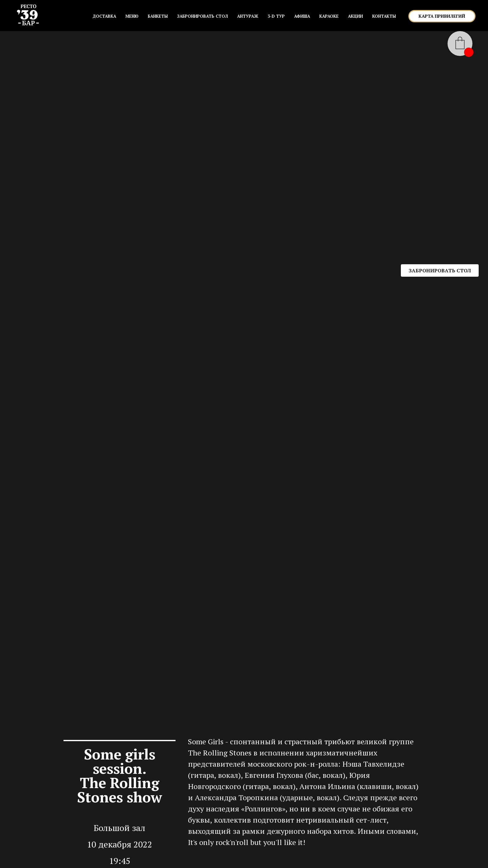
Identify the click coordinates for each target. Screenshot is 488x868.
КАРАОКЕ (329, 16)
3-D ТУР (276, 16)
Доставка (104, 16)
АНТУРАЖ (248, 16)
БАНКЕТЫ (158, 16)
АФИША (302, 16)
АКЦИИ (355, 16)
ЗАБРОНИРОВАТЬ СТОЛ (202, 16)
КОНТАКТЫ (384, 16)
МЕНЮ (132, 16)
